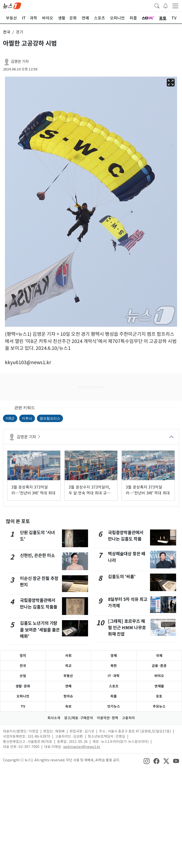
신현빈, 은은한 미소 (37, 555)
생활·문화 (23, 686)
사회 (68, 656)
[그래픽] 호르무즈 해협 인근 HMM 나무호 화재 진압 (127, 628)
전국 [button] (7, 32)
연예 (68, 686)
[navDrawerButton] (175, 6)
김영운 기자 (20, 61)
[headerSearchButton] (157, 5)
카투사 (27, 418)
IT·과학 (114, 676)
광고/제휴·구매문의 (79, 718)
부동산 (68, 676)
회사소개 (54, 718)
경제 (114, 656)
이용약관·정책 (107, 718)
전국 (23, 666)
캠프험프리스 (50, 418)
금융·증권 (159, 666)
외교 (68, 666)
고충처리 (128, 718)
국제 (159, 656)
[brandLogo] (12, 5)
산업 (23, 676)
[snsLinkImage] (147, 761)
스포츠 (114, 686)
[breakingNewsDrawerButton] (166, 5)
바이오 (159, 676)
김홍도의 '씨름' (122, 577)
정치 (23, 656)
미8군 (10, 418)
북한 (114, 666)
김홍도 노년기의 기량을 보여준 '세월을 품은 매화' (40, 630)
